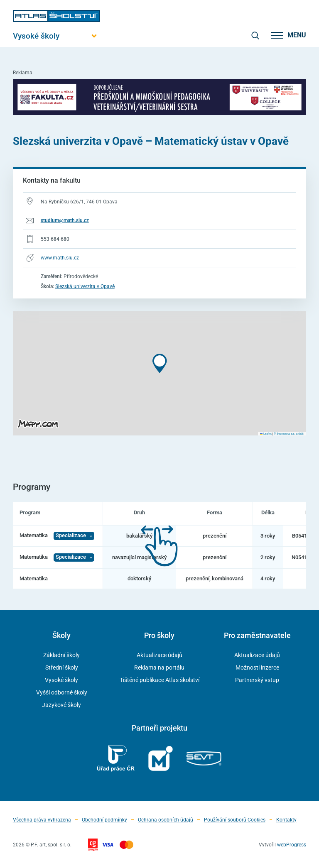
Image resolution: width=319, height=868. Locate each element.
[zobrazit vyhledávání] (255, 35)
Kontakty (286, 820)
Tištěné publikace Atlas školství (159, 680)
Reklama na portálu (159, 668)
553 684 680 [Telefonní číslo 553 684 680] (55, 239)
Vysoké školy (61, 680)
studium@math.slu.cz (65, 220)
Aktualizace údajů (159, 655)
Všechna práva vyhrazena (42, 820)
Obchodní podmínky (104, 820)
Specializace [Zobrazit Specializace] (71, 535)
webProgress (292, 845)
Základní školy (61, 655)
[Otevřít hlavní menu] (56, 36)
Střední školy (62, 668)
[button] (160, 363)
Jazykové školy (61, 705)
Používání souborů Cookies (235, 820)
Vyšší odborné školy (62, 692)
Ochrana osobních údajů (166, 820)
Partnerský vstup (257, 680)
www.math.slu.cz (60, 258)
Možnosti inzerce (257, 668)
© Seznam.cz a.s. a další (289, 434)
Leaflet (266, 434)
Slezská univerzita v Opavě (85, 286)
